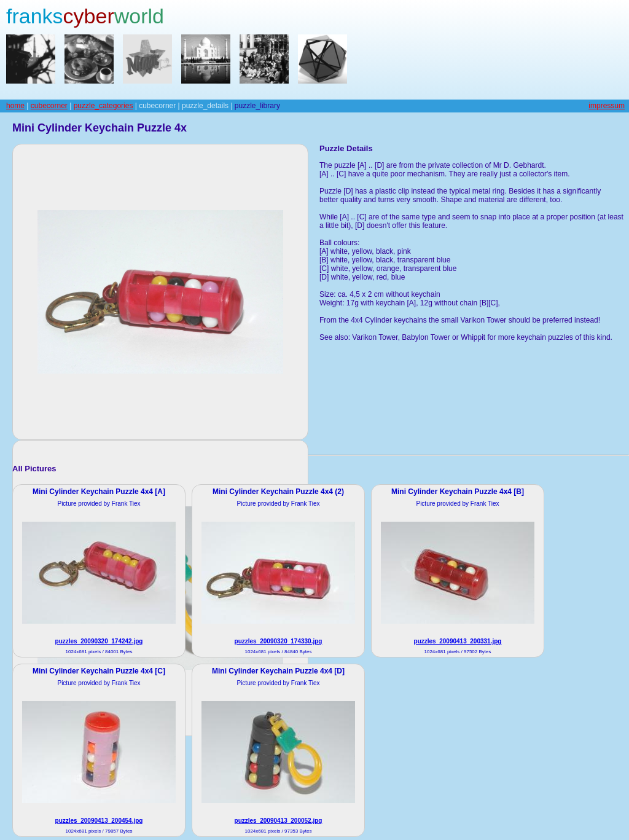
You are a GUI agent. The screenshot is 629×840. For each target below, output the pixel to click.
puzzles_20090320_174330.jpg (279, 641)
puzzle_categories (104, 106)
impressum (607, 106)
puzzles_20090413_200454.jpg (99, 821)
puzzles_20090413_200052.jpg (279, 821)
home (15, 106)
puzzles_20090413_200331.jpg (458, 641)
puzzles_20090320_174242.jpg (99, 641)
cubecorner (49, 106)
